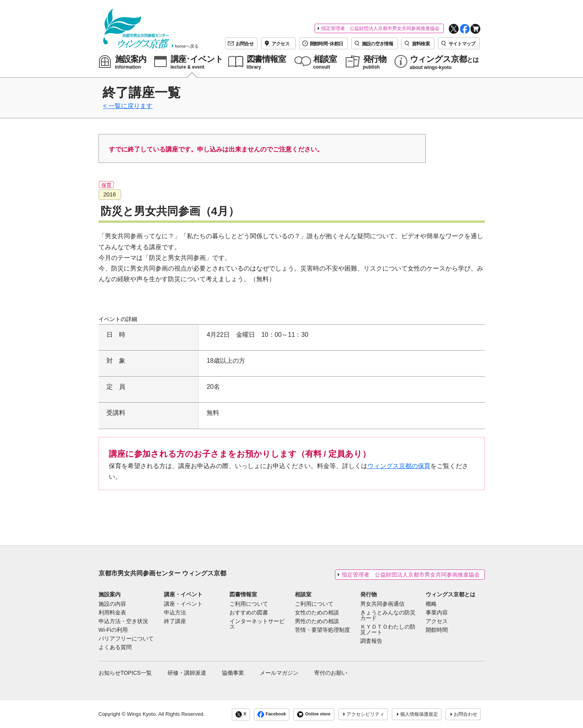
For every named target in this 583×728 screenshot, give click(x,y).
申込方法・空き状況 (123, 622)
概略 (431, 604)
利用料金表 (112, 613)
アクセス (437, 622)
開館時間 (437, 630)
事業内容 (437, 613)
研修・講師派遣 (187, 673)
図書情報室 (243, 594)
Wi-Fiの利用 (113, 630)
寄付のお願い (331, 673)
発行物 (369, 594)
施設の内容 (112, 604)
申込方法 (175, 613)
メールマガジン (279, 673)
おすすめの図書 (249, 613)
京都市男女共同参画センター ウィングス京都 (162, 573)
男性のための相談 (317, 622)
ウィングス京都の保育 (399, 466)
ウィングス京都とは (451, 594)
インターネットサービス (257, 624)
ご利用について (249, 604)
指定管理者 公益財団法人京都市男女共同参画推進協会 (380, 28)
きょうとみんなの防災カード (388, 616)
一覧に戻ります (130, 106)
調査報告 (371, 641)
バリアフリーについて (126, 639)
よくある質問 (115, 648)
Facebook (272, 714)
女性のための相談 (317, 613)
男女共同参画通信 (382, 604)
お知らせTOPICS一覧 (125, 673)
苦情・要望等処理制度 (322, 630)
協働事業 (233, 673)
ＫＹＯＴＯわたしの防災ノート (388, 630)
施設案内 (110, 594)
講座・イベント (183, 594)
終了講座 (175, 622)
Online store (314, 714)
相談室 (303, 594)
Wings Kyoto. (142, 714)
